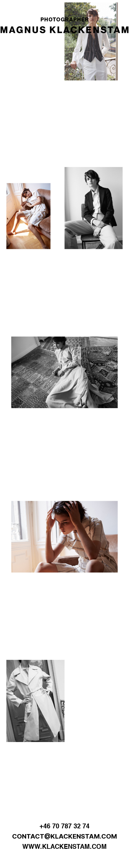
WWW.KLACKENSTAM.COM (64, 847)
